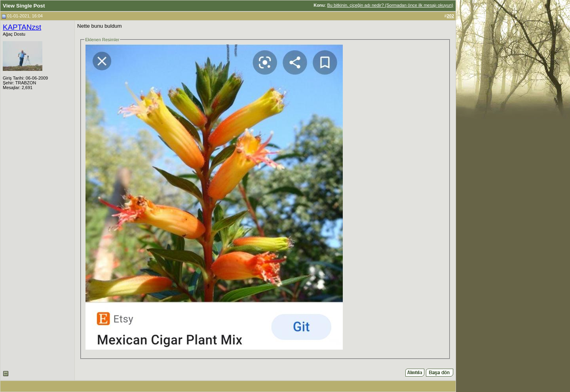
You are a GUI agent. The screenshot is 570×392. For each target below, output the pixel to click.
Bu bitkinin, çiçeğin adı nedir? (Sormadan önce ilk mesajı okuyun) (390, 5)
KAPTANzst (22, 27)
